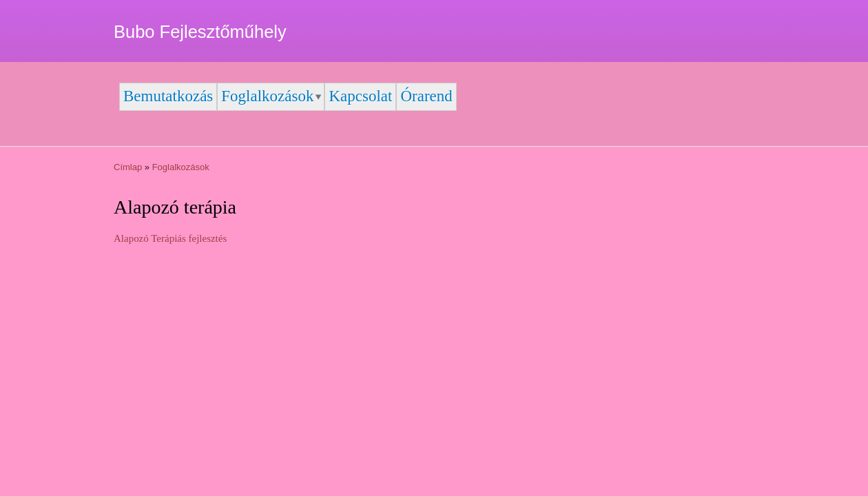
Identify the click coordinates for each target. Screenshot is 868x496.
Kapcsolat (360, 96)
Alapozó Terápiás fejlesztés (170, 238)
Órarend (426, 96)
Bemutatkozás (168, 96)
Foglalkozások (267, 96)
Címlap (128, 167)
